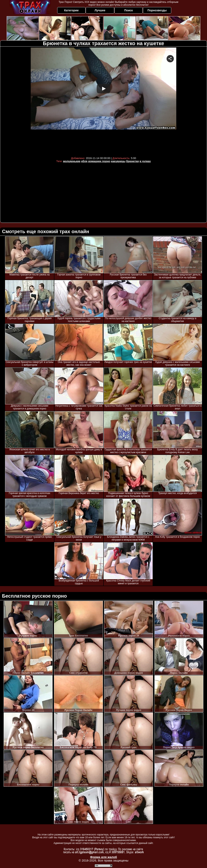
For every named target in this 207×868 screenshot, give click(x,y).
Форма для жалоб (103, 857)
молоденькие (72, 161)
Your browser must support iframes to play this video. (103, 101)
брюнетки (133, 161)
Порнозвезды (157, 10)
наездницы (118, 161)
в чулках (145, 161)
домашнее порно (99, 161)
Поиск (129, 10)
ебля (84, 161)
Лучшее (100, 10)
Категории (71, 10)
